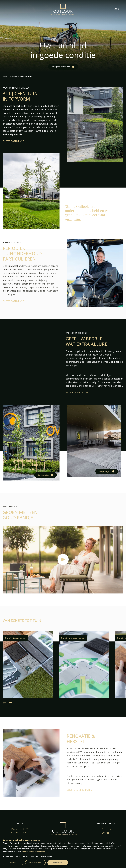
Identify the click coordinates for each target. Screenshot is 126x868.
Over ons (106, 833)
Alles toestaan (58, 862)
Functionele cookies (13, 857)
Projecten (106, 829)
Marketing (30, 857)
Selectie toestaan (35, 863)
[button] (10, 703)
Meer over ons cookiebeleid (34, 852)
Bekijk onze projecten (79, 790)
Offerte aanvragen (14, 141)
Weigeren (13, 863)
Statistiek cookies (45, 857)
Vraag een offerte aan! (61, 67)
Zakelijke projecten (77, 393)
